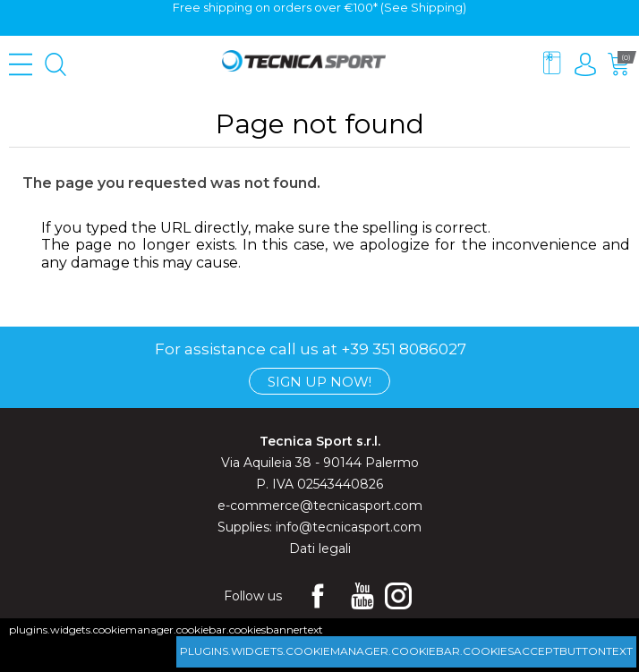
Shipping (437, 7)
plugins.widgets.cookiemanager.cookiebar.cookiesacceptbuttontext (406, 651)
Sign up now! (319, 382)
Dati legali (320, 549)
